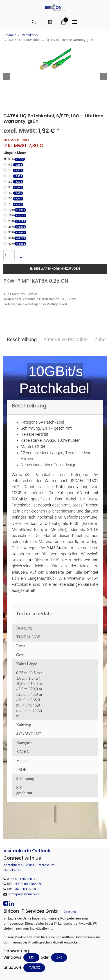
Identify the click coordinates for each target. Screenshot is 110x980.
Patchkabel (30, 35)
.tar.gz (34, 967)
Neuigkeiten (12, 870)
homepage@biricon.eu (24, 894)
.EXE (59, 957)
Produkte (10, 35)
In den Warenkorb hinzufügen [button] (55, 269)
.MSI (31, 957)
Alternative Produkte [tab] (66, 339)
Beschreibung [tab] (22, 339)
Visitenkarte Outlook (27, 851)
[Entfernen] (21, 258)
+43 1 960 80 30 (25, 879)
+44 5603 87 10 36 (27, 889)
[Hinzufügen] (21, 253)
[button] (7, 77)
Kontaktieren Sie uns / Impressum (29, 865)
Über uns (70, 912)
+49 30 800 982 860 (28, 884)
